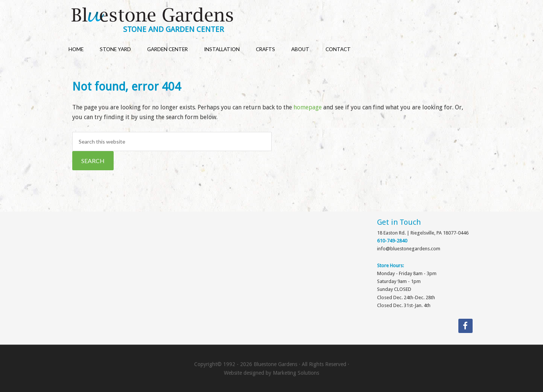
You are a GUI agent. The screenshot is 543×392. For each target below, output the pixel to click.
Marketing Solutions (296, 373)
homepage (308, 107)
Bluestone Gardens (279, 16)
